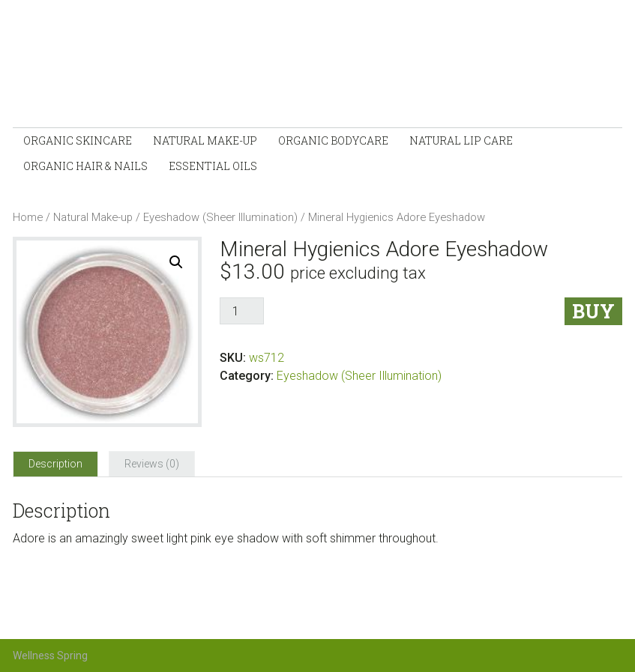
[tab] (55, 464)
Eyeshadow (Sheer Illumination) (220, 217)
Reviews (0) (152, 464)
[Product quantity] (241, 311)
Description (55, 464)
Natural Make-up (93, 217)
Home (28, 217)
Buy (593, 311)
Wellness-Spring (177, 67)
